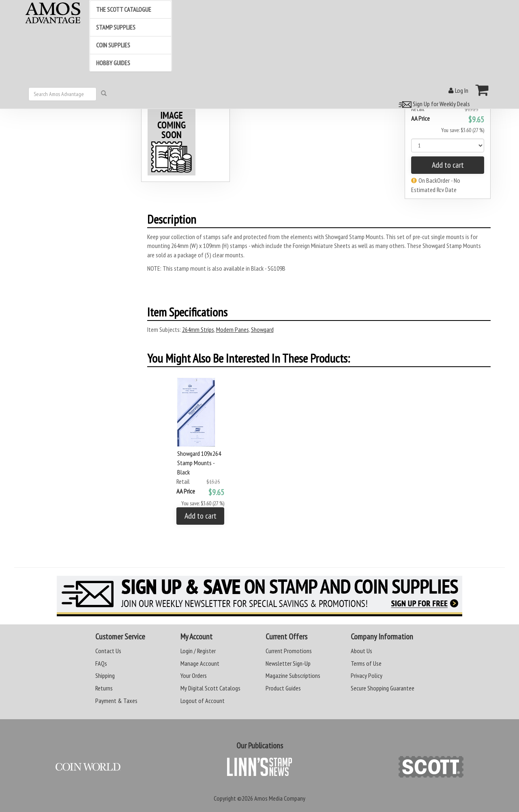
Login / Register (198, 651)
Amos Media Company (280, 798)
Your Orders (194, 675)
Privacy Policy (367, 675)
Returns (104, 688)
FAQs (101, 663)
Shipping (105, 675)
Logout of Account (203, 701)
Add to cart (448, 165)
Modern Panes (233, 329)
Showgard (262, 329)
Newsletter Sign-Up (288, 663)
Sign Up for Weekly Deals (433, 104)
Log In (458, 90)
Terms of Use (366, 663)
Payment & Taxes (116, 701)
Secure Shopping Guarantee (383, 688)
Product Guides (283, 688)
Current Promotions (289, 651)
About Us (361, 651)
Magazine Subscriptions (293, 675)
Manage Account (200, 663)
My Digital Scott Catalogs (210, 688)
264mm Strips (198, 329)
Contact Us (108, 651)
